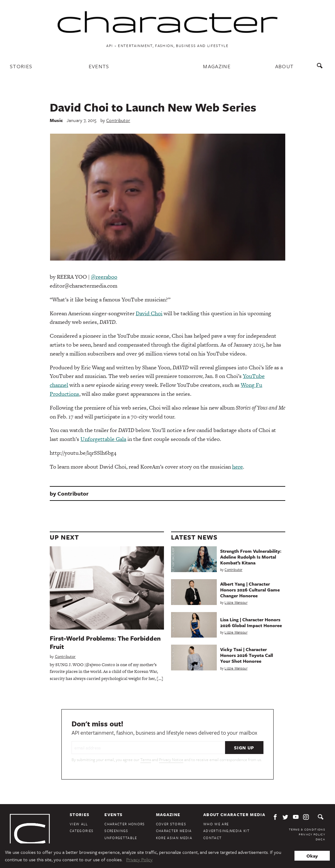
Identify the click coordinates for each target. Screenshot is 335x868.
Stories (21, 66)
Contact (212, 838)
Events (99, 66)
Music (56, 120)
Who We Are (216, 824)
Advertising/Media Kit (226, 831)
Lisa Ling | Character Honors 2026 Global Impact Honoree (251, 622)
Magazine (217, 66)
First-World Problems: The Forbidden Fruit (105, 642)
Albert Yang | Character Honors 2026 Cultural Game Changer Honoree (250, 590)
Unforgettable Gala (103, 439)
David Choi (149, 313)
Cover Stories (171, 824)
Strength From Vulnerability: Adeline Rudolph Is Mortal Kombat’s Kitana (251, 557)
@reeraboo (104, 277)
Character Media (174, 831)
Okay (312, 856)
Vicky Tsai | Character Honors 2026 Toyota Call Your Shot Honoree (247, 655)
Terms (146, 760)
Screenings (116, 831)
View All (79, 824)
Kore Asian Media (174, 838)
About (284, 66)
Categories (82, 831)
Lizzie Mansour (236, 602)
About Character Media (234, 815)
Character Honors (125, 824)
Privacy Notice (171, 760)
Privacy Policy (312, 834)
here (238, 467)
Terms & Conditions (307, 829)
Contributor (118, 120)
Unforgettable (121, 838)
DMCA (320, 839)
